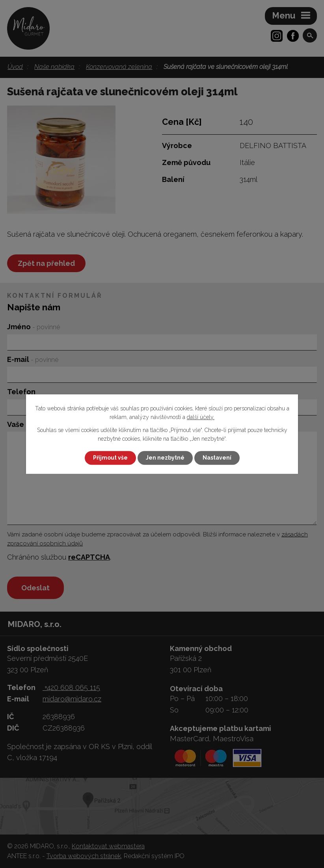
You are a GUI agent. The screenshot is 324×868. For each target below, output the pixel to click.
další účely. (201, 417)
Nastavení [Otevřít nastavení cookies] (217, 458)
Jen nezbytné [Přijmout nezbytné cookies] (165, 458)
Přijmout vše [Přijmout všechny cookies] (110, 458)
